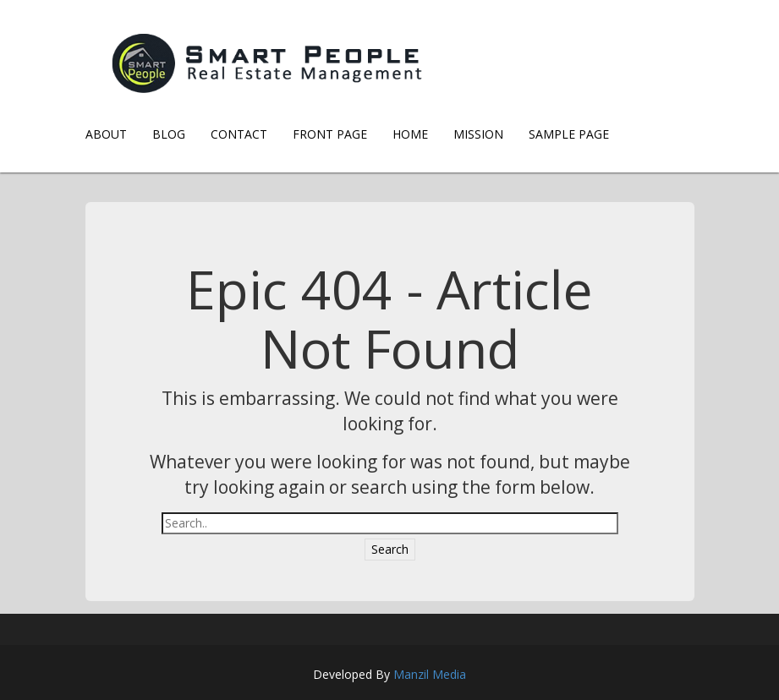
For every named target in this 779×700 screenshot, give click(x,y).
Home (410, 134)
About (106, 134)
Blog (169, 134)
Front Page (330, 134)
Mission (478, 134)
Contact (239, 134)
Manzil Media (430, 674)
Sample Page (569, 134)
